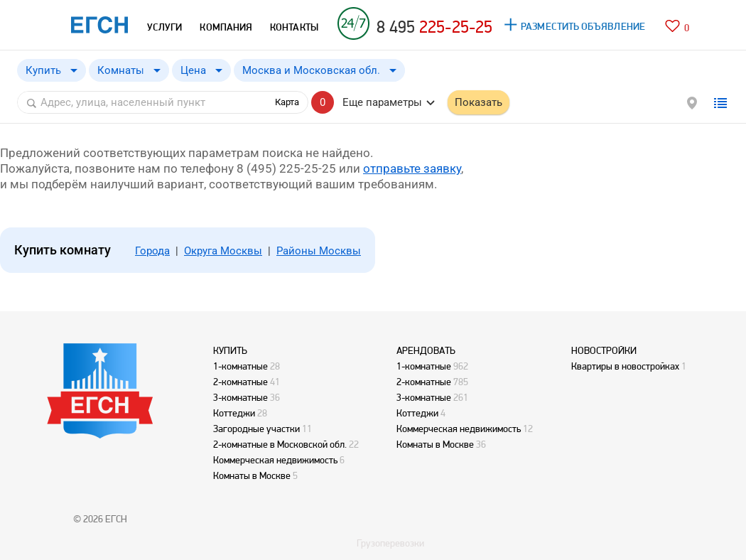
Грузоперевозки (390, 543)
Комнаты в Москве (252, 475)
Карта (287, 102)
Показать (479, 102)
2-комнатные (240, 382)
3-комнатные (240, 397)
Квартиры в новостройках (625, 366)
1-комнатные (240, 366)
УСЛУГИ (164, 27)
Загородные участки (256, 429)
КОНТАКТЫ (294, 27)
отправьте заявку (412, 168)
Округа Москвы (223, 251)
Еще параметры (382, 102)
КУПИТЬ (230, 350)
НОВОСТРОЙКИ (604, 350)
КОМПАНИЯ (226, 27)
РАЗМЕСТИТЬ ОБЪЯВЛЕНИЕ (583, 26)
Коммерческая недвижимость (275, 460)
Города (152, 251)
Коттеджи (234, 413)
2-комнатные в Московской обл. (280, 444)
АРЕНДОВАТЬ (426, 350)
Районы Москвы (319, 251)
